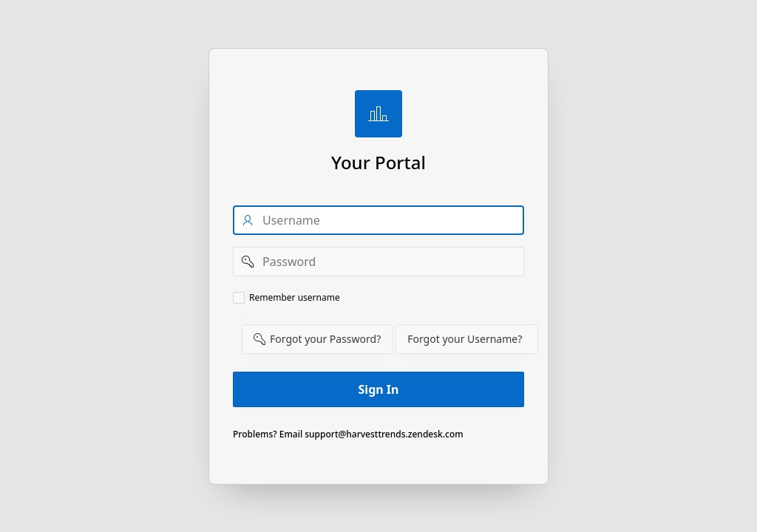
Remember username (295, 298)
